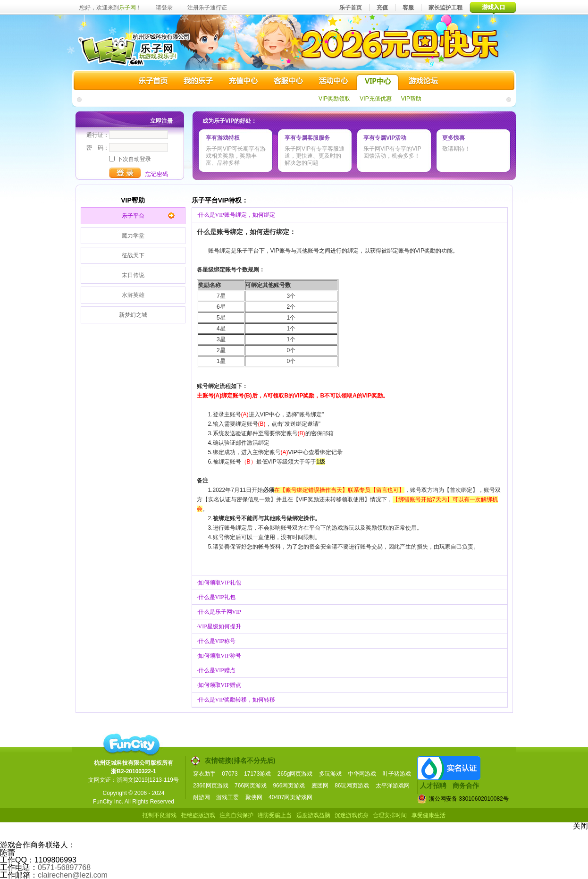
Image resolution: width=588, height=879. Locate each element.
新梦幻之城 (133, 315)
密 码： (98, 148)
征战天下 (133, 255)
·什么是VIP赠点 (216, 670)
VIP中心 (378, 82)
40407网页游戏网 (290, 797)
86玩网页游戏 (352, 786)
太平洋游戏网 (393, 786)
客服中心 (288, 82)
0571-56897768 (64, 867)
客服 (408, 8)
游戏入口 (493, 7)
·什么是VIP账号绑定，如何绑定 (236, 215)
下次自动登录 (130, 159)
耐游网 (202, 797)
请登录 (164, 8)
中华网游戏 (362, 774)
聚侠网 (254, 797)
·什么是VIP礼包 (216, 597)
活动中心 (333, 82)
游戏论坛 (422, 82)
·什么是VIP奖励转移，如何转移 (236, 700)
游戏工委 (227, 797)
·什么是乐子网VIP (219, 612)
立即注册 (161, 121)
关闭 (580, 826)
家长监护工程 (445, 8)
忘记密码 (157, 174)
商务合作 (466, 786)
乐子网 (127, 8)
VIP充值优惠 (375, 99)
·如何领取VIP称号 (219, 656)
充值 (382, 8)
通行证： (98, 135)
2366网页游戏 (211, 786)
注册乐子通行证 (207, 8)
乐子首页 (351, 8)
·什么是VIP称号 (216, 641)
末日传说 (133, 275)
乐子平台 (133, 216)
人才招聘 (433, 786)
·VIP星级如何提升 (219, 626)
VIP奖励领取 (334, 99)
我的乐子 (198, 82)
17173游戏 (257, 774)
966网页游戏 (289, 786)
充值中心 (243, 82)
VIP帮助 (411, 99)
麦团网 (320, 786)
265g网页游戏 (295, 774)
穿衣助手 (204, 774)
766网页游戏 (251, 786)
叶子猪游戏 (397, 774)
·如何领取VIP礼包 (219, 583)
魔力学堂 (133, 236)
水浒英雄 (133, 295)
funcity (131, 744)
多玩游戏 (330, 774)
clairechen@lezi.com (73, 875)
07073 (230, 774)
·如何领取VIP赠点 (219, 685)
